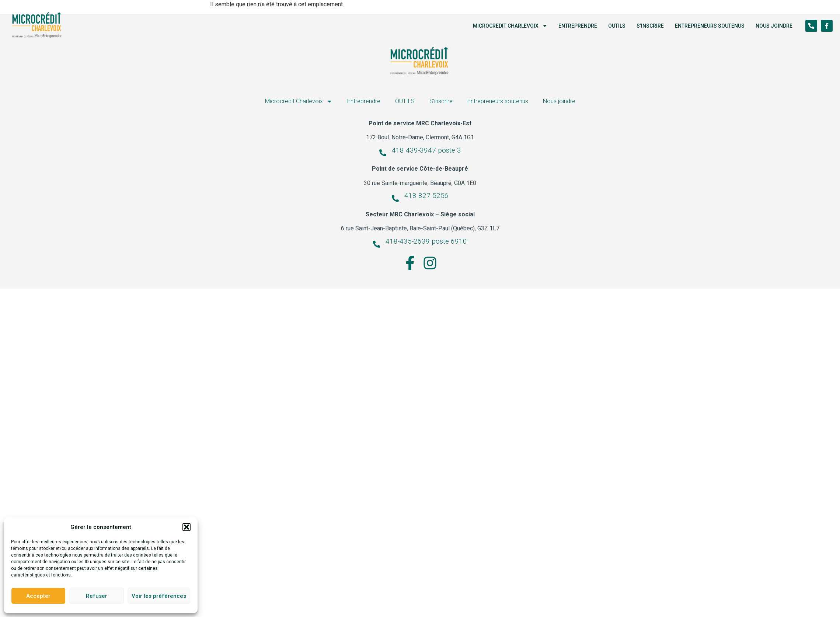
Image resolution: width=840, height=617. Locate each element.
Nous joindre (774, 26)
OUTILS (617, 26)
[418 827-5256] (395, 198)
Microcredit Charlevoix (510, 26)
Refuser (97, 596)
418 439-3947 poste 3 (426, 150)
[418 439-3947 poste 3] (383, 153)
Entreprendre (578, 26)
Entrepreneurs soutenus (710, 26)
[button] (187, 527)
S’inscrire (650, 26)
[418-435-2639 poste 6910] (377, 244)
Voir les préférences (159, 596)
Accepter (38, 596)
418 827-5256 (426, 196)
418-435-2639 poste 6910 (426, 241)
